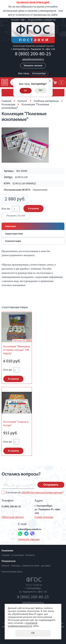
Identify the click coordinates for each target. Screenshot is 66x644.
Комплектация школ (12, 572)
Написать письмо (29, 540)
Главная (6, 101)
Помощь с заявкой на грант (25, 566)
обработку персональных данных (42, 493)
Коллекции (8, 105)
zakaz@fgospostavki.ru (33, 59)
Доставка (46, 566)
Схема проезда (44, 517)
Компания (7, 551)
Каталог (22, 101)
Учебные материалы (46, 101)
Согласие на (35, 493)
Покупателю (9, 561)
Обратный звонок (13, 517)
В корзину (33, 209)
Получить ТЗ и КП (16, 216)
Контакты (30, 555)
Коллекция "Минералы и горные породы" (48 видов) (17, 350)
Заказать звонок (33, 66)
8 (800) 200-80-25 (33, 54)
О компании (17, 555)
